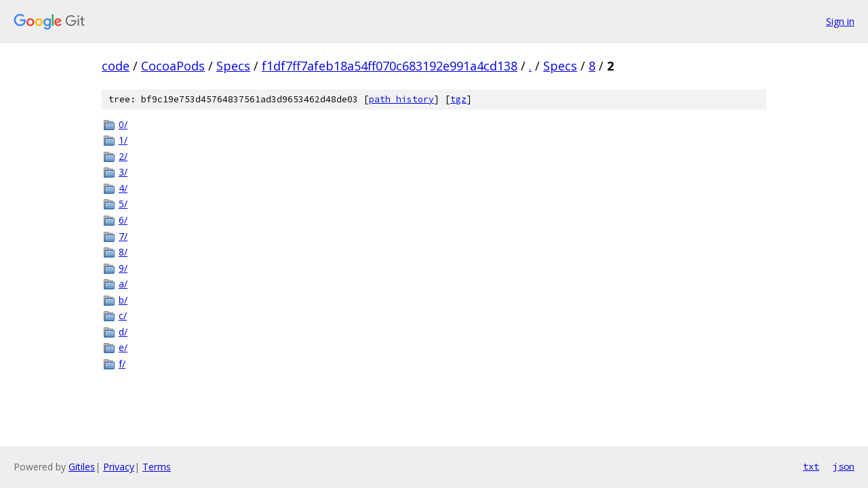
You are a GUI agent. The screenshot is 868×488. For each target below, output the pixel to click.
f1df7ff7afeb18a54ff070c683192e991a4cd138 (390, 66)
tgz (458, 99)
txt (811, 466)
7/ (123, 236)
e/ (123, 347)
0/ (123, 124)
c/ (123, 316)
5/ (123, 204)
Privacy (119, 467)
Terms (157, 467)
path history (401, 99)
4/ (123, 188)
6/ (123, 220)
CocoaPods (173, 66)
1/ (123, 140)
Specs (233, 66)
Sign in (840, 21)
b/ (123, 300)
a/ (123, 284)
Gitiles (82, 467)
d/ (123, 332)
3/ (123, 172)
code (116, 66)
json (844, 466)
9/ (123, 268)
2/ (123, 156)
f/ (122, 364)
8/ (123, 252)
